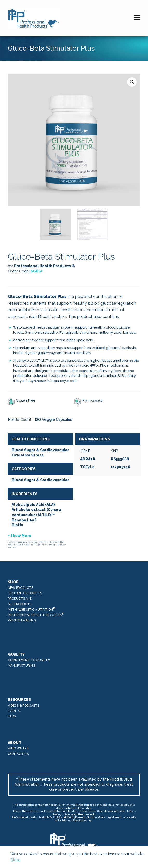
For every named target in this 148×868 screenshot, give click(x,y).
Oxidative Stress (28, 455)
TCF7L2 (87, 467)
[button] (132, 82)
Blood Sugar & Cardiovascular (40, 450)
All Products (20, 604)
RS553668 (120, 459)
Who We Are (18, 748)
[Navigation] (137, 18)
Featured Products (25, 593)
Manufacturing (22, 666)
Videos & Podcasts (23, 706)
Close (15, 860)
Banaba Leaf (24, 520)
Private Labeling (22, 620)
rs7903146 (120, 467)
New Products (21, 588)
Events (14, 711)
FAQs (12, 716)
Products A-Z (20, 599)
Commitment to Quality (29, 660)
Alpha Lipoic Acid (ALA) (33, 505)
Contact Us (18, 754)
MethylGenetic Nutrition (32, 609)
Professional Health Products (36, 615)
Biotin (17, 525)
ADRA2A (88, 459)
